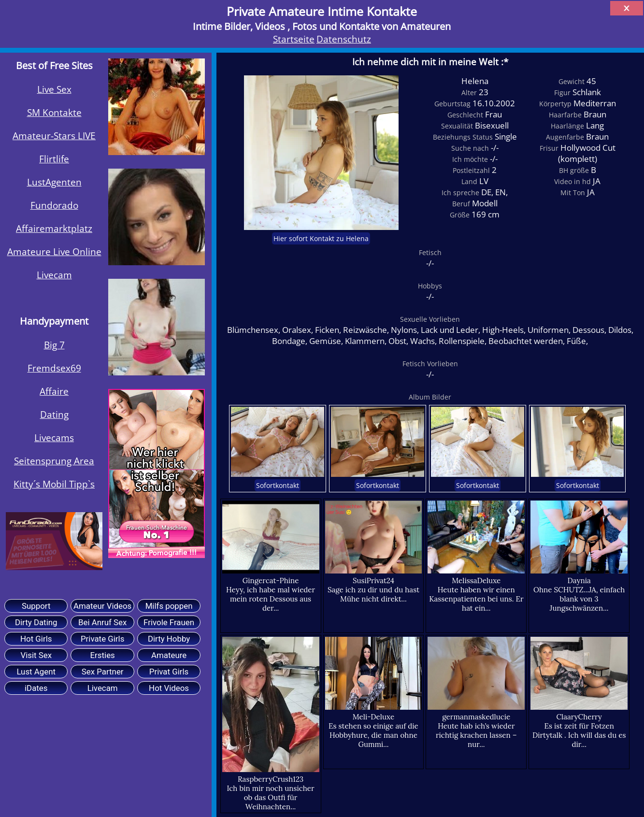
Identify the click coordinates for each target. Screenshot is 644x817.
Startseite (294, 39)
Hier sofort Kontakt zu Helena (321, 238)
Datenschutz (344, 39)
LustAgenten (54, 182)
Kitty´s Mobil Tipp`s (54, 484)
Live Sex (54, 89)
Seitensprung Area (54, 461)
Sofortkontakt (278, 485)
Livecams (54, 437)
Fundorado (54, 205)
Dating (54, 414)
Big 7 (54, 345)
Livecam (54, 275)
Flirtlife (54, 159)
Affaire (54, 391)
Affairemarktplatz (54, 228)
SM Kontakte (54, 112)
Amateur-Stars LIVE (54, 136)
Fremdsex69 (54, 368)
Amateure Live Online (54, 251)
